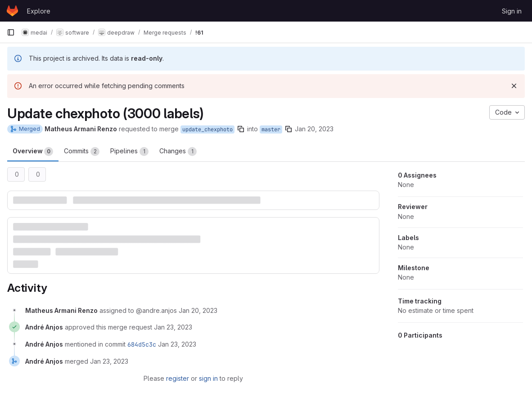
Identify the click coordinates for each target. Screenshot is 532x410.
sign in (208, 378)
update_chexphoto (207, 129)
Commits (82, 152)
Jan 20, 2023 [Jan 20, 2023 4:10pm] (314, 129)
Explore (39, 11)
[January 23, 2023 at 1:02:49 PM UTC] (173, 327)
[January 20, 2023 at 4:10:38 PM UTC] (198, 310)
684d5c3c (142, 344)
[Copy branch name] (241, 129)
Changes (178, 152)
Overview (33, 152)
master (271, 129)
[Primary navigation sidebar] (11, 32)
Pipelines (129, 152)
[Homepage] (12, 11)
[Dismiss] (514, 86)
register (178, 378)
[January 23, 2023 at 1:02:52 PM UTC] (177, 344)
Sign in (512, 11)
